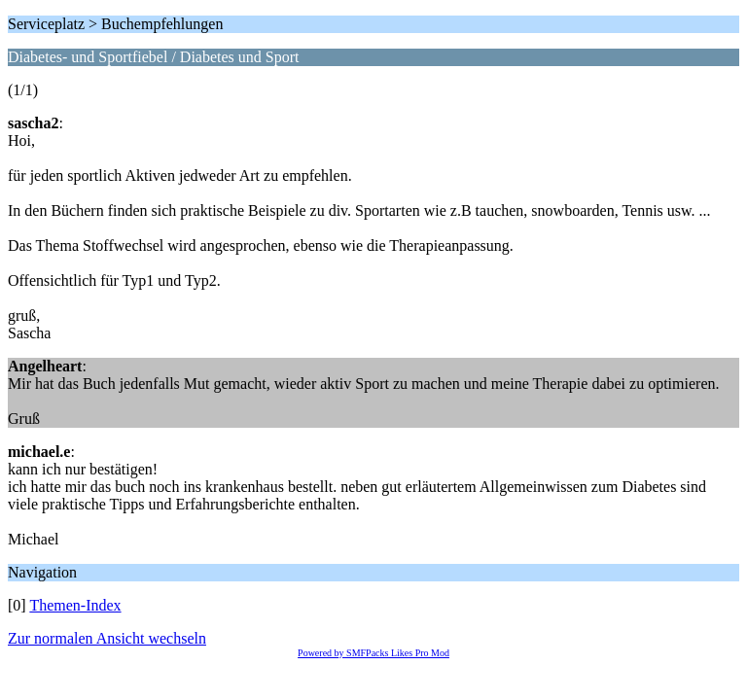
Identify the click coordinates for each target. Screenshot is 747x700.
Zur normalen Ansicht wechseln (107, 638)
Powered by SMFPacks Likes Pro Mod (373, 653)
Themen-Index (75, 605)
